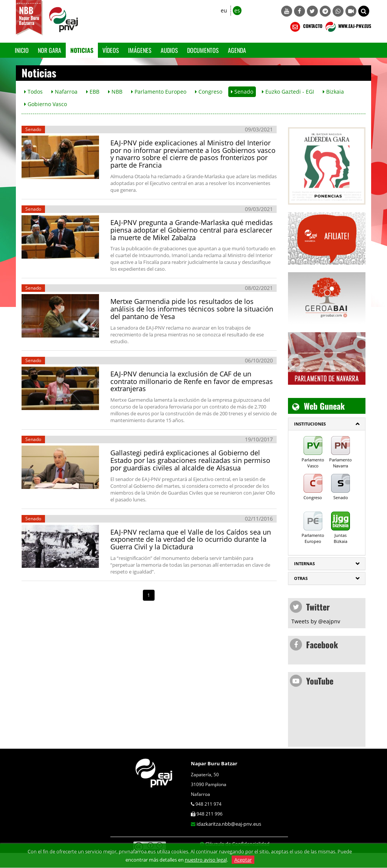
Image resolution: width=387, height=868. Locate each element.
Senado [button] (242, 92)
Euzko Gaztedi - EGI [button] (288, 92)
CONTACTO (306, 27)
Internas (304, 564)
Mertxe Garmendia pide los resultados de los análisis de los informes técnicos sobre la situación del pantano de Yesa (192, 309)
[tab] (327, 424)
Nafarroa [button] (64, 92)
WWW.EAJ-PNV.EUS (348, 27)
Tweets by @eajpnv (316, 621)
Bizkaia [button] (333, 92)
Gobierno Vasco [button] (46, 104)
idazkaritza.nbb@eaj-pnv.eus (229, 824)
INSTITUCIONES (310, 424)
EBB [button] (93, 92)
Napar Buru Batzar (214, 763)
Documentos (203, 50)
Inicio (22, 50)
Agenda (237, 50)
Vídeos (111, 50)
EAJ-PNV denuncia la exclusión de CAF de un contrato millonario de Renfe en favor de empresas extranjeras (192, 381)
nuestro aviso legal (206, 860)
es (237, 10)
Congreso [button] (209, 92)
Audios (169, 50)
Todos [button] (33, 92)
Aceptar (243, 860)
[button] (364, 11)
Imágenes (140, 50)
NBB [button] (115, 92)
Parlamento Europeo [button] (159, 92)
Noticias (82, 50)
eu (224, 10)
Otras (301, 578)
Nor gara (50, 50)
